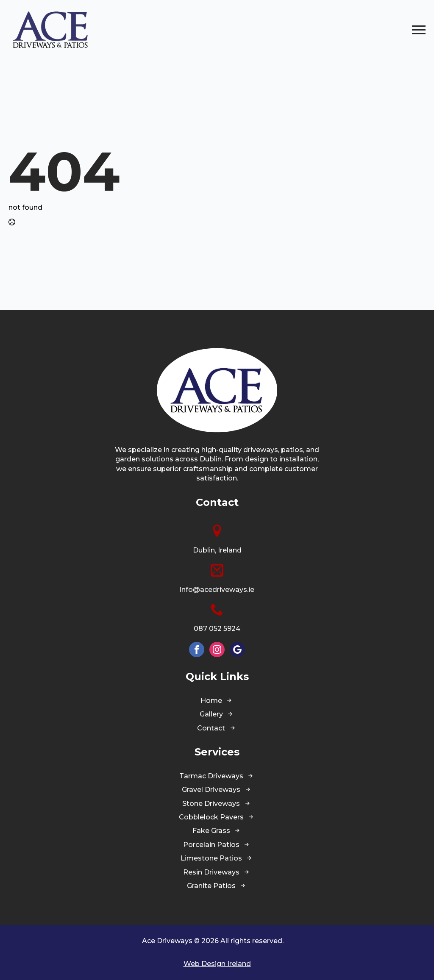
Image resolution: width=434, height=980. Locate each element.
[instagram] (217, 650)
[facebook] (197, 650)
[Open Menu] (419, 30)
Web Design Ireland (217, 964)
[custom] (237, 650)
